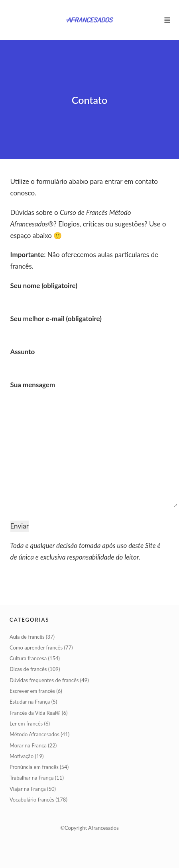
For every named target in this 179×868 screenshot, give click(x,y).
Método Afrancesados (34, 734)
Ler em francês (26, 724)
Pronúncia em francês (34, 767)
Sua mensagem (90, 445)
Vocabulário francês (32, 800)
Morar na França (28, 745)
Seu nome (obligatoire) (90, 291)
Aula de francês (27, 637)
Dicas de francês (28, 669)
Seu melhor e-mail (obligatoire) (90, 324)
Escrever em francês (32, 691)
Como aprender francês (36, 648)
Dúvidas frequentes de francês (44, 680)
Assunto (90, 357)
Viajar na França (28, 789)
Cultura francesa (28, 658)
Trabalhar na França (32, 778)
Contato (89, 100)
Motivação (22, 756)
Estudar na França (30, 702)
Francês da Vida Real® (35, 713)
